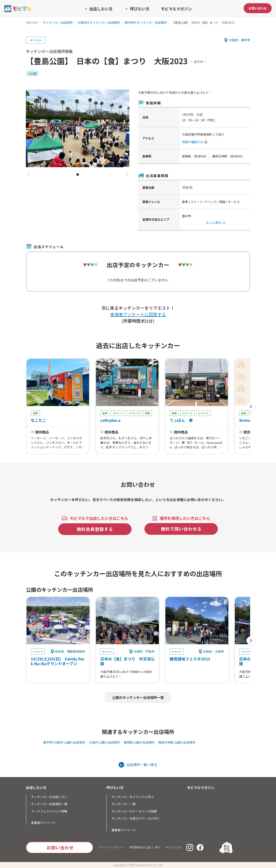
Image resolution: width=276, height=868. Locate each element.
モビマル (32, 23)
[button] (28, 174)
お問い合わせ (258, 8)
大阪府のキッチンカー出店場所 (99, 23)
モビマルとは (173, 847)
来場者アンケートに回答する (138, 314)
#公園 (32, 73)
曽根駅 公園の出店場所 (139, 742)
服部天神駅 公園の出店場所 (177, 742)
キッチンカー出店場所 (58, 23)
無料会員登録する (95, 529)
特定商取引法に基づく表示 (145, 847)
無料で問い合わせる (181, 529)
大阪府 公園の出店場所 (104, 742)
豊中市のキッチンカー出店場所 (146, 23)
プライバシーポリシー (111, 847)
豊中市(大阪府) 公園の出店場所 (64, 742)
